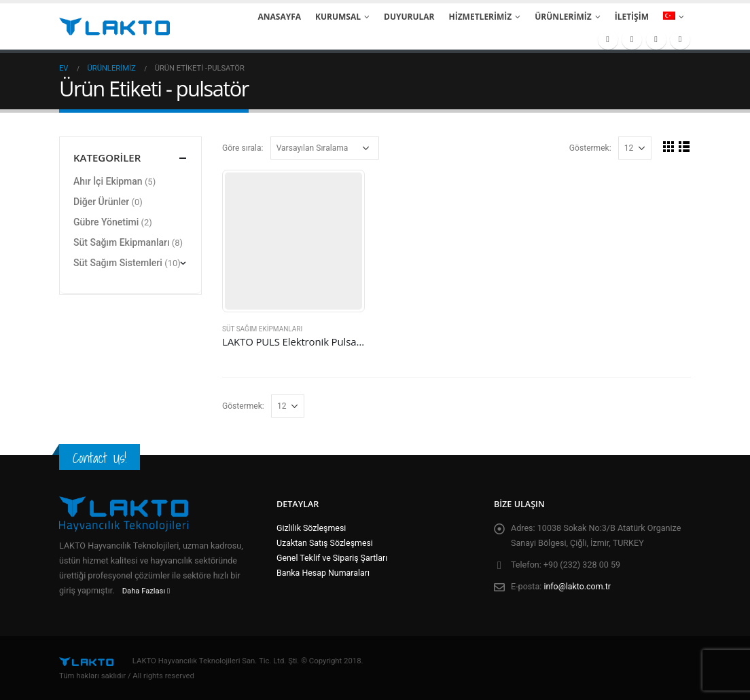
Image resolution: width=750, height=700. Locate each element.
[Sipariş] (325, 148)
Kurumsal (338, 17)
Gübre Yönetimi (106, 222)
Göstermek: (590, 148)
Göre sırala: (243, 148)
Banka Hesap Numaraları (324, 573)
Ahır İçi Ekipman (108, 181)
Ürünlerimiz (563, 17)
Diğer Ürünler (101, 202)
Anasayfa (279, 17)
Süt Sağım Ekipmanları (262, 329)
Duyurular (409, 17)
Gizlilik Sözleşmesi (312, 528)
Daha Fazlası (146, 591)
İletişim (632, 17)
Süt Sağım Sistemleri (118, 263)
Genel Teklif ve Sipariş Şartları (333, 558)
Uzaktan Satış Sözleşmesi (325, 543)
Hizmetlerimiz (481, 17)
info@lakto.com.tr (578, 586)
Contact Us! (100, 458)
